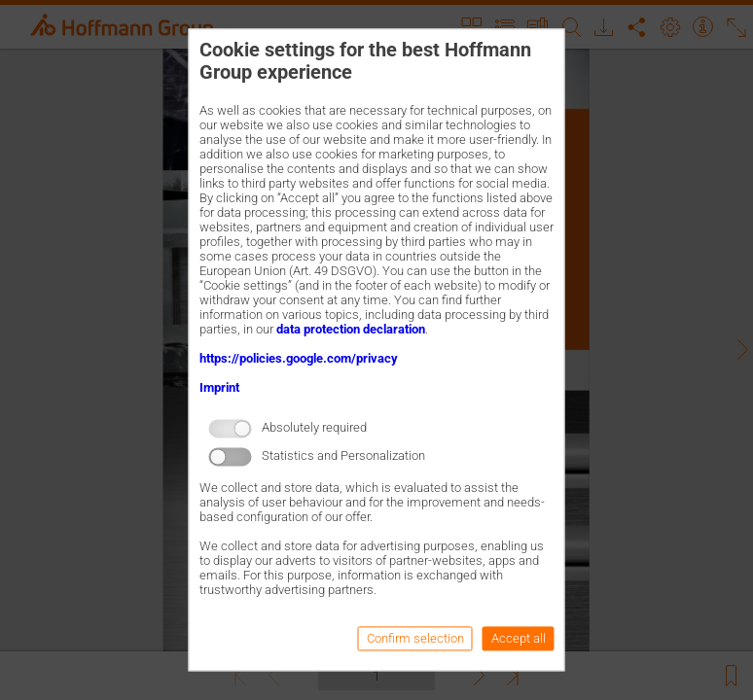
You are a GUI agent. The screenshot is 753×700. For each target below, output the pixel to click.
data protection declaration (351, 329)
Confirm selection (415, 639)
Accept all (519, 639)
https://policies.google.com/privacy (299, 358)
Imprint (219, 387)
